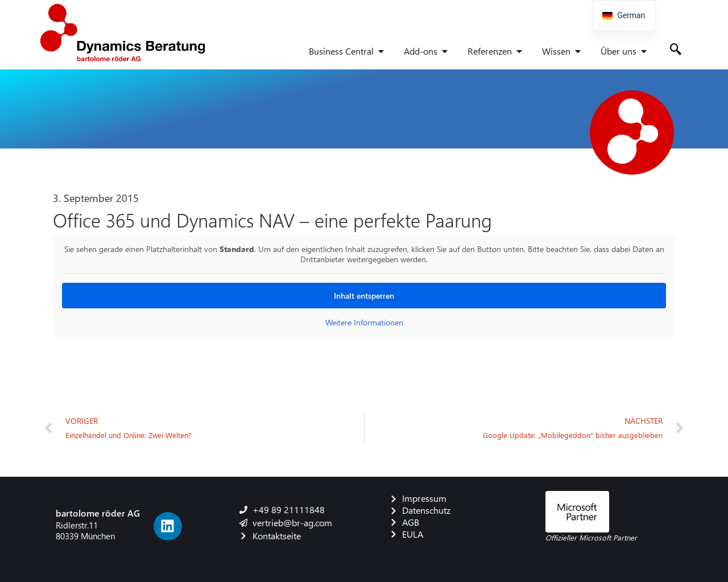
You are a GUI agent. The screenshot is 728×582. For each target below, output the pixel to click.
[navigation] (624, 16)
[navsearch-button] (676, 50)
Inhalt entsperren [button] (364, 296)
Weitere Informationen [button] (364, 323)
